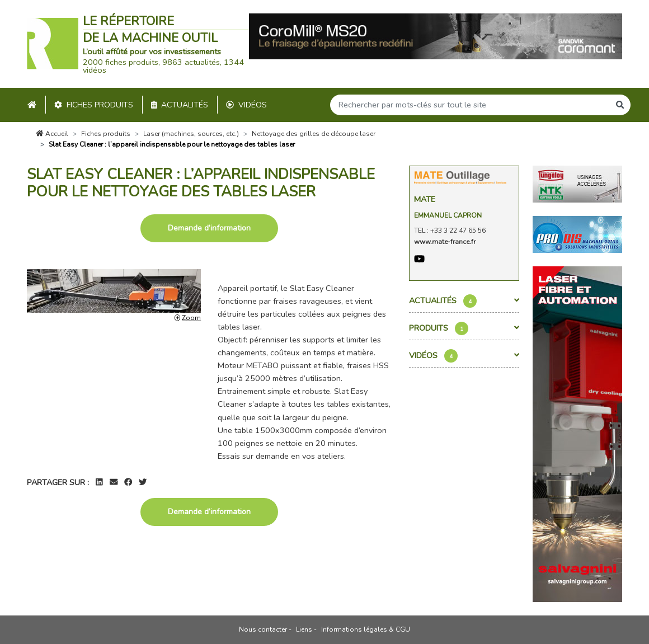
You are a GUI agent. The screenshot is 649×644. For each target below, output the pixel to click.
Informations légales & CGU (366, 629)
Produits (464, 328)
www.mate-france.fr (445, 242)
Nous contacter (263, 629)
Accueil (52, 134)
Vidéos (246, 105)
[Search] (470, 105)
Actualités (180, 105)
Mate (425, 199)
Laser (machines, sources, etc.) (191, 134)
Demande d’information (209, 228)
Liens (304, 629)
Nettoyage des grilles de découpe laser (314, 134)
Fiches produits (94, 105)
